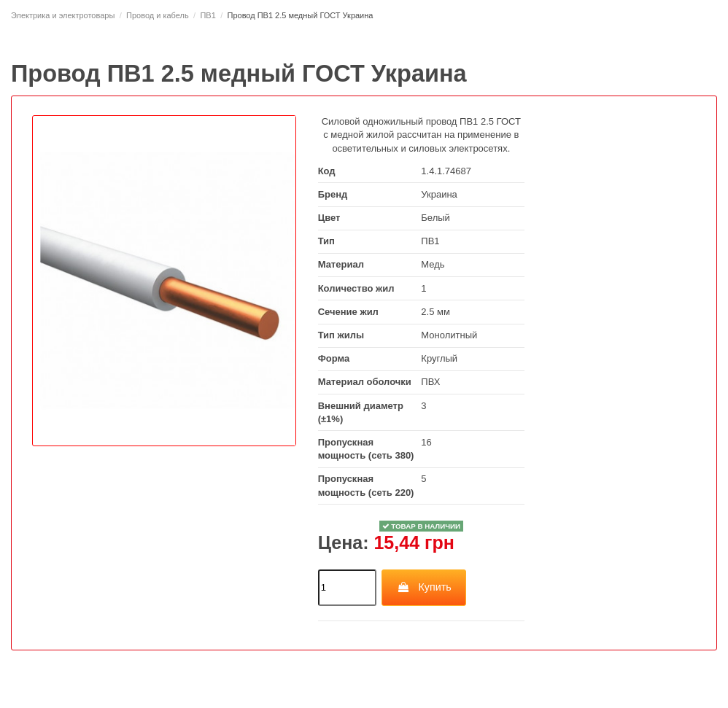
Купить (424, 587)
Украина (439, 194)
